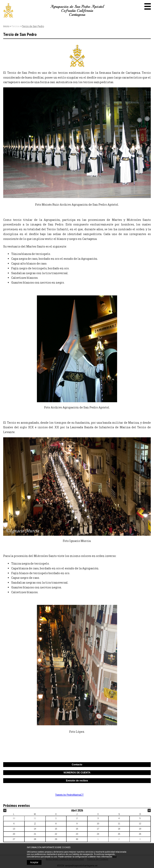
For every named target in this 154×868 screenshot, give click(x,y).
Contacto (77, 765)
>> (149, 810)
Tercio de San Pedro (33, 26)
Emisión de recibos (77, 781)
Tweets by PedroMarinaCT (69, 795)
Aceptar (34, 862)
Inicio (6, 26)
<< (5, 810)
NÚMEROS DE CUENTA (77, 773)
